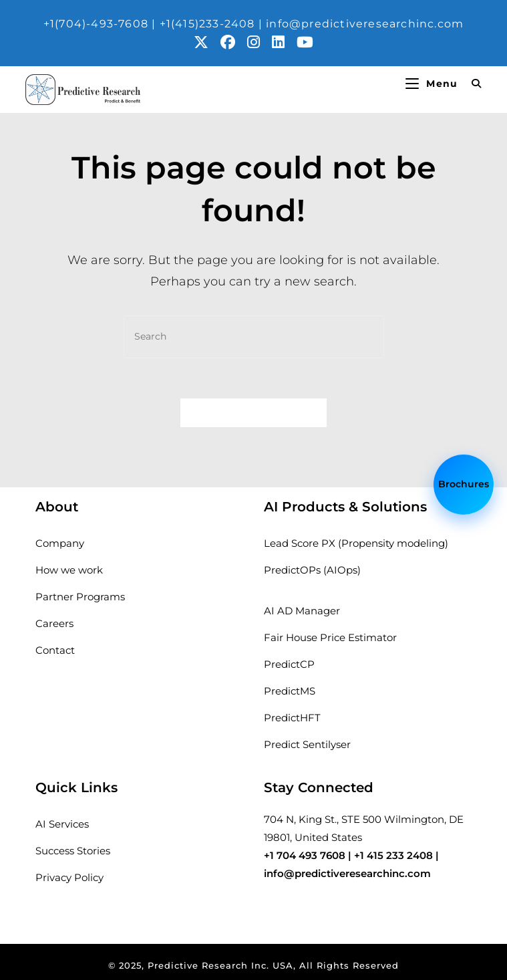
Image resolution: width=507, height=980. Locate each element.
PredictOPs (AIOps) (312, 570)
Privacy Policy (69, 877)
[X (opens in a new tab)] (207, 42)
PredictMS (290, 691)
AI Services (62, 824)
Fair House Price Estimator (330, 637)
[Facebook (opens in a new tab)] (234, 42)
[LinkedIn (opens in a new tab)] (284, 42)
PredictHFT (292, 718)
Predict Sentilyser (307, 744)
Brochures (464, 485)
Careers (54, 623)
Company (60, 543)
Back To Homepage (254, 412)
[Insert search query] (254, 337)
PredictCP (289, 664)
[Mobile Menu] (434, 84)
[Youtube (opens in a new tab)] (305, 42)
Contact (55, 650)
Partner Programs (80, 597)
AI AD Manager (302, 611)
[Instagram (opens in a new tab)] (260, 42)
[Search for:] (472, 84)
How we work (69, 570)
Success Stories (73, 851)
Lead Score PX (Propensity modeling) (356, 543)
